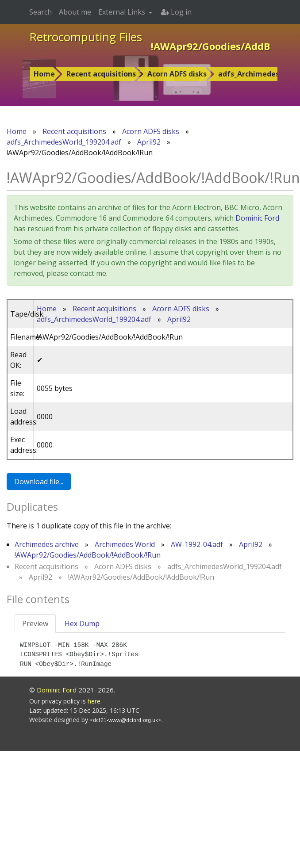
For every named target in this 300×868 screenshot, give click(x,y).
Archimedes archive (47, 544)
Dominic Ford (257, 218)
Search (40, 12)
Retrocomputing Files (86, 37)
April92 (149, 142)
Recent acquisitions (101, 74)
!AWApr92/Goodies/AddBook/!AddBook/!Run (88, 555)
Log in (176, 12)
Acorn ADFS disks (177, 74)
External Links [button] (123, 12)
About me (75, 12)
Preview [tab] (35, 623)
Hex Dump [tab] (82, 623)
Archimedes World (125, 544)
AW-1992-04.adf (197, 544)
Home (44, 74)
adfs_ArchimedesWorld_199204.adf (64, 142)
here (94, 701)
